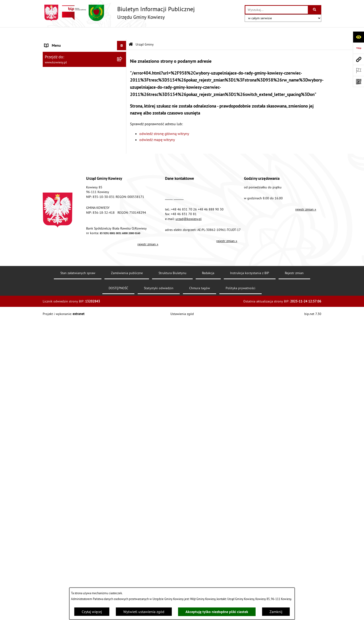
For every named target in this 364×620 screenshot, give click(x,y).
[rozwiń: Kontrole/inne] (123, 371)
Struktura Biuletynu (172, 576)
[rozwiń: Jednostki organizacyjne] (123, 162)
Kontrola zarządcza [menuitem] (60, 153)
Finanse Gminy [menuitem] (56, 125)
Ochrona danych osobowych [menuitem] (67, 408)
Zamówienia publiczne (127, 576)
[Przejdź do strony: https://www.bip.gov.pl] (358, 48)
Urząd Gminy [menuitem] (55, 43)
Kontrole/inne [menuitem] (56, 371)
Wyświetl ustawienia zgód (144, 612)
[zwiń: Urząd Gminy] (123, 43)
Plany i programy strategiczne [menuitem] (68, 190)
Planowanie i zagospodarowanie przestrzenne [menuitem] (70, 212)
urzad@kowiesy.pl (188, 522)
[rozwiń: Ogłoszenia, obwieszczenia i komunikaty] (123, 224)
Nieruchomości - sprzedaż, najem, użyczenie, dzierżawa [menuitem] (79, 236)
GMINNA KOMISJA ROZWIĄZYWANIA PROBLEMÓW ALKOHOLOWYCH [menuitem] (73, 284)
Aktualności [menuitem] (54, 426)
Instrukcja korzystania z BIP (250, 576)
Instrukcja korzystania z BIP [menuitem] (66, 389)
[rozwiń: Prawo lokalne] (123, 107)
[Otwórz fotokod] (358, 82)
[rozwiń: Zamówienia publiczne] (123, 135)
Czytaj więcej (92, 612)
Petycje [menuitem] (50, 361)
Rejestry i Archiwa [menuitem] (58, 333)
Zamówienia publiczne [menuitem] (63, 134)
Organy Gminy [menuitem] (56, 97)
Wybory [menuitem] (50, 324)
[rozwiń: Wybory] (123, 324)
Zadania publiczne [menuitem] (59, 263)
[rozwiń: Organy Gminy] (123, 97)
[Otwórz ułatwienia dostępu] (358, 37)
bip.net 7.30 (313, 617)
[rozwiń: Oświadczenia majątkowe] (123, 144)
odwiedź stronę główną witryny (164, 121)
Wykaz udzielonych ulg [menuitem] (63, 296)
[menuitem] (84, 58)
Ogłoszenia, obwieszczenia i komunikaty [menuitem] (76, 224)
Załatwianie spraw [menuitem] (59, 305)
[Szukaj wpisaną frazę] (315, 10)
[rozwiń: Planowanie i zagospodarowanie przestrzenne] (123, 209)
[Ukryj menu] (122, 33)
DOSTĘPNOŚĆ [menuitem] (56, 398)
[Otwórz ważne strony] (358, 70)
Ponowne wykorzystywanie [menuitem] (66, 352)
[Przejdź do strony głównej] (119, 13)
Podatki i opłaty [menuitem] (57, 200)
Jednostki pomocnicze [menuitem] (62, 172)
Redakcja (208, 576)
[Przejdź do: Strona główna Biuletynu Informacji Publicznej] (131, 32)
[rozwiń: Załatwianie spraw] (123, 306)
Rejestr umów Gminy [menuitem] (61, 272)
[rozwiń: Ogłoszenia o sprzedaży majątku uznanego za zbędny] (123, 248)
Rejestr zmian (294, 576)
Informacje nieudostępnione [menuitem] (67, 343)
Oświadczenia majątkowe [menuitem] (65, 144)
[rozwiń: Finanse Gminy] (123, 125)
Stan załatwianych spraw (78, 576)
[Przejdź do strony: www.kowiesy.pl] (358, 59)
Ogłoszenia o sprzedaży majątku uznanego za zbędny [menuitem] (81, 251)
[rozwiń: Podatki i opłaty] (123, 200)
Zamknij (276, 612)
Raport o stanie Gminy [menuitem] (62, 181)
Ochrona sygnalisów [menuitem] (61, 436)
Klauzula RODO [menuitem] (57, 417)
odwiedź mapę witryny (157, 127)
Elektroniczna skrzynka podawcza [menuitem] (71, 380)
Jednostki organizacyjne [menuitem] (63, 162)
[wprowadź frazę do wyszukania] (277, 10)
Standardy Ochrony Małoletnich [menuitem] (69, 116)
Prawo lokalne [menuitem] (56, 107)
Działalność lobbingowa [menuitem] (64, 315)
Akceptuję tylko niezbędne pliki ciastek (217, 612)
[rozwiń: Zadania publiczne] (123, 263)
